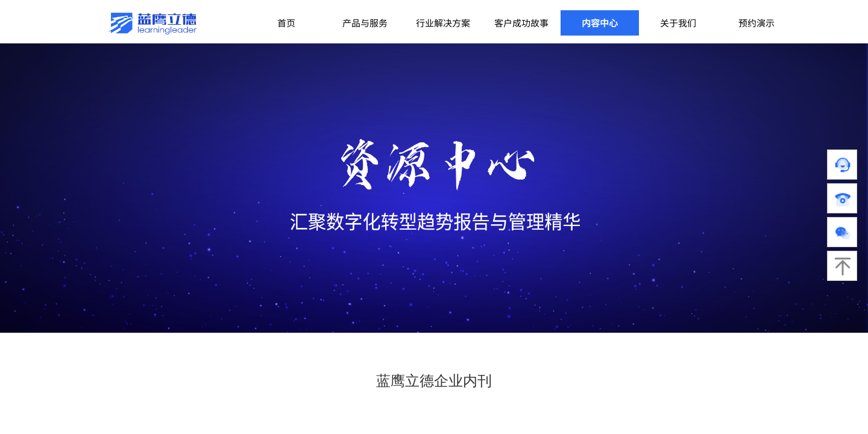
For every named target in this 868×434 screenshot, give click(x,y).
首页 (286, 23)
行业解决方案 (443, 23)
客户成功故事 (521, 23)
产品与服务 (365, 23)
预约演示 (756, 23)
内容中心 (600, 23)
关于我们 (678, 23)
